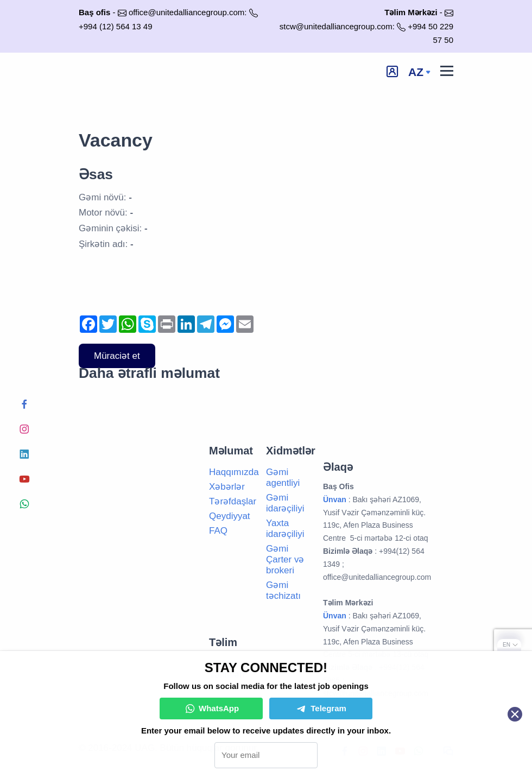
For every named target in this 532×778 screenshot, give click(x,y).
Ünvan (335, 616)
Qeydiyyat (230, 516)
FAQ (218, 531)
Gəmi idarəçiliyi (285, 503)
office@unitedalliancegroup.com (186, 12)
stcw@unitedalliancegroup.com (336, 26)
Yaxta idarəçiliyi (285, 529)
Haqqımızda (234, 472)
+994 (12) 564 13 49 (116, 26)
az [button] (416, 72)
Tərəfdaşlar (233, 501)
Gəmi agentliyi (283, 477)
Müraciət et (117, 356)
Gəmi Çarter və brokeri (285, 559)
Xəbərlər (227, 487)
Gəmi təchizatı (283, 590)
